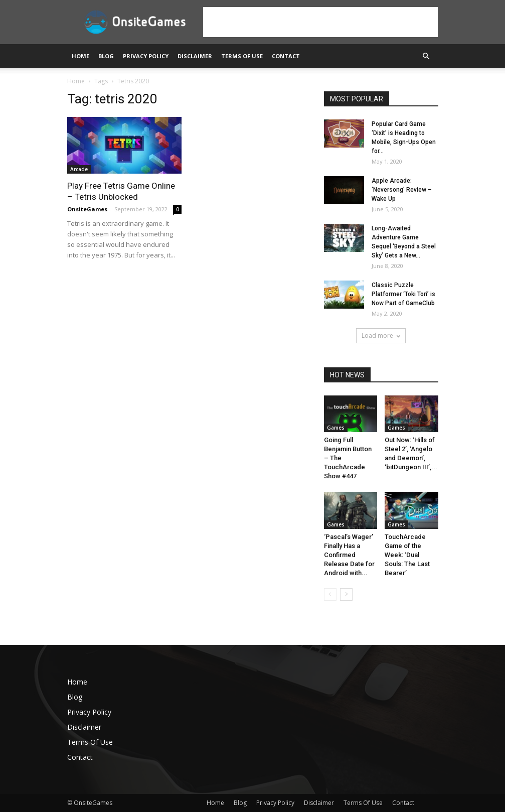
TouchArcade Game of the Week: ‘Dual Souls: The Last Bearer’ (407, 555)
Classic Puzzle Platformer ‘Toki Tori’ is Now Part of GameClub (403, 294)
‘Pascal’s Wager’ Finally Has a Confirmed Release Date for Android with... (349, 555)
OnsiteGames (87, 209)
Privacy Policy (146, 56)
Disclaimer (195, 56)
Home (80, 56)
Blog (106, 56)
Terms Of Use (242, 56)
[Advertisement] (320, 22)
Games (336, 428)
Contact (286, 56)
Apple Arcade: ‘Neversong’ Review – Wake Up (402, 190)
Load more (381, 335)
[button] (426, 56)
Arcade (79, 169)
